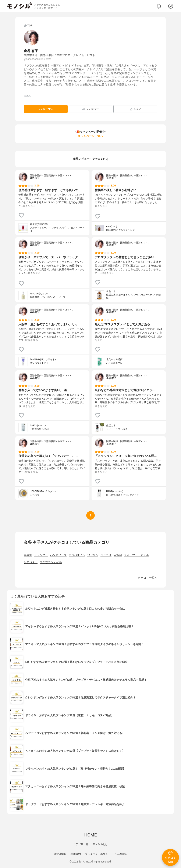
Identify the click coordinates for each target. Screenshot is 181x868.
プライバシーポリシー (98, 854)
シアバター (31, 562)
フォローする (46, 109)
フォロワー (90, 109)
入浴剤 (118, 555)
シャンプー (41, 555)
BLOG (28, 96)
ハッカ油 (106, 555)
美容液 (28, 555)
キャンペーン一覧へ (90, 136)
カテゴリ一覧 (81, 844)
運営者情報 (60, 854)
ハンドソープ (58, 555)
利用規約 (76, 854)
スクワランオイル (51, 562)
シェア (135, 109)
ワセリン (93, 555)
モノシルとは (100, 844)
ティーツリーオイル (136, 555)
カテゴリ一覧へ (148, 578)
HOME (90, 835)
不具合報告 (121, 854)
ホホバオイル (77, 555)
